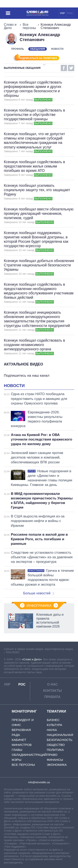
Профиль (18, 49)
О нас (52, 684)
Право (52, 755)
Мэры (17, 760)
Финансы (55, 760)
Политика (55, 750)
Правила (52, 697)
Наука (52, 730)
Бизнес (53, 720)
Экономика (57, 765)
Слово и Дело (10, 26)
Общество (56, 745)
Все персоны (29, 26)
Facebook (64, 68)
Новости (57, 49)
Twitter (71, 68)
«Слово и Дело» (32, 659)
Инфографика (39, 606)
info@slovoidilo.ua (39, 782)
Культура (54, 725)
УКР (62, 13)
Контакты (52, 691)
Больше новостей (39, 593)
